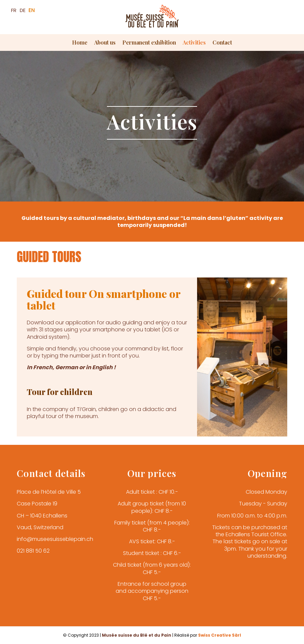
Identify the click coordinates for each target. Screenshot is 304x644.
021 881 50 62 (33, 551)
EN (32, 10)
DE (23, 10)
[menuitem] (80, 43)
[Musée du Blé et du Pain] (152, 19)
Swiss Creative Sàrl (220, 635)
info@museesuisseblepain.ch (55, 539)
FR (14, 10)
